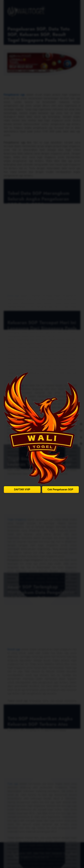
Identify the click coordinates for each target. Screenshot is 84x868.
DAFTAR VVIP (22, 489)
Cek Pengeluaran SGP (60, 489)
